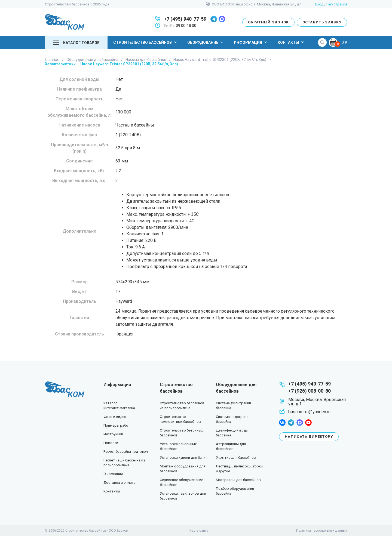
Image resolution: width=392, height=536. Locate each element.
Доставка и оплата (120, 483)
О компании (113, 474)
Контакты (291, 42)
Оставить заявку (322, 22)
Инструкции (113, 434)
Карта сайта (199, 531)
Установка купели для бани (183, 458)
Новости (111, 443)
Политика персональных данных (322, 531)
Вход (319, 4)
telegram (214, 19)
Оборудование (206, 42)
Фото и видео (115, 417)
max (222, 19)
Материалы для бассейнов (238, 480)
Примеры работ (117, 425)
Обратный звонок (268, 22)
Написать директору (309, 437)
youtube (308, 423)
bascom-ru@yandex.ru (309, 412)
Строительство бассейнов (146, 42)
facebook (282, 423)
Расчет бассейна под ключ (126, 452)
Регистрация (337, 4)
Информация (251, 42)
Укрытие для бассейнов (236, 458)
